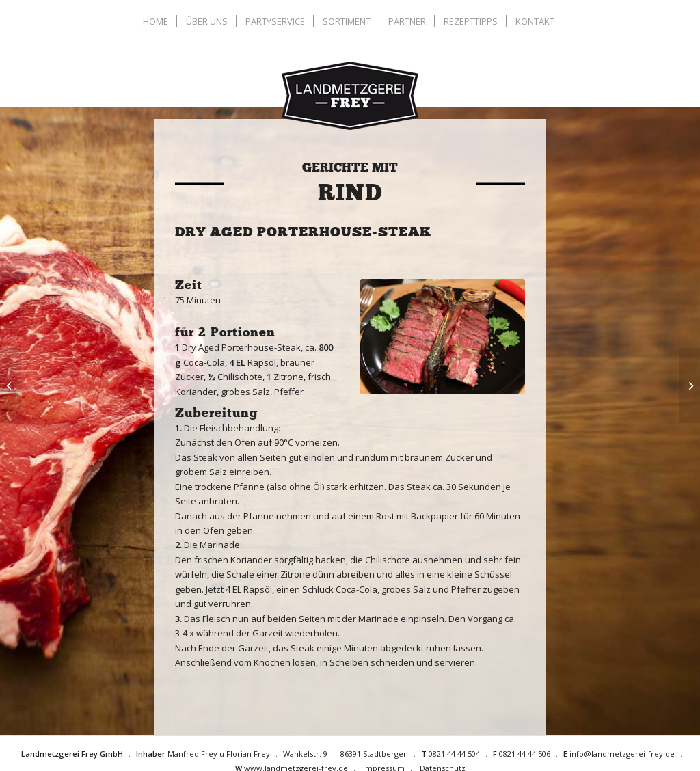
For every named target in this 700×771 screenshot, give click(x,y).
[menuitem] (157, 21)
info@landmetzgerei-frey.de (622, 754)
